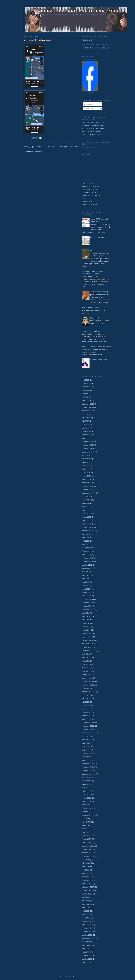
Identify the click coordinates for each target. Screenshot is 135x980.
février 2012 (87, 716)
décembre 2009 (88, 805)
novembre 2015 (88, 562)
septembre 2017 (88, 493)
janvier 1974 (87, 962)
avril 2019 (86, 428)
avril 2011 (86, 750)
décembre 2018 (88, 442)
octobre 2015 (87, 565)
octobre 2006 (87, 935)
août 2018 (86, 455)
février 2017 (87, 517)
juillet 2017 (86, 500)
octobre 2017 (87, 490)
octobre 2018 (87, 448)
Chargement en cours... (91, 147)
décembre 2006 (88, 928)
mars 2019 (86, 431)
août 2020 (86, 397)
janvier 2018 (87, 479)
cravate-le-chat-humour (98, 237)
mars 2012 (86, 712)
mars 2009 (86, 836)
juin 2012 (85, 702)
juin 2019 (85, 421)
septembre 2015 (88, 568)
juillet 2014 (86, 616)
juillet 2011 (86, 740)
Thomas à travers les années (93, 128)
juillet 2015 (86, 575)
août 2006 (86, 942)
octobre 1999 (87, 956)
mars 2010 (86, 795)
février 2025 (87, 387)
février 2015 (87, 592)
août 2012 (86, 695)
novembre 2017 (88, 486)
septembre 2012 (88, 692)
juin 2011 (85, 743)
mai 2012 (85, 705)
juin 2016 (85, 538)
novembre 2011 (88, 726)
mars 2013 (86, 671)
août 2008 (86, 860)
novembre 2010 (88, 767)
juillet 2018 (86, 459)
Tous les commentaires (93, 109)
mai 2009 (85, 829)
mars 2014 (86, 630)
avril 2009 (86, 832)
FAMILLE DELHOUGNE (91, 131)
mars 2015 (86, 589)
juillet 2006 (86, 945)
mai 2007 (85, 911)
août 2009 (86, 819)
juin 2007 (85, 908)
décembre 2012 (88, 681)
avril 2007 (86, 914)
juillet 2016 (86, 534)
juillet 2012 (86, 699)
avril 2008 (86, 873)
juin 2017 (85, 503)
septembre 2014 (88, 610)
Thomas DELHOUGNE (91, 187)
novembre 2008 (88, 849)
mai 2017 (85, 507)
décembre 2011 (88, 723)
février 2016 (87, 551)
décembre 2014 (88, 599)
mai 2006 (85, 952)
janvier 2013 (87, 678)
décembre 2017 (88, 483)
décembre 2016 (88, 524)
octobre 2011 (87, 729)
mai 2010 (85, 788)
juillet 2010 (86, 781)
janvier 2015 (87, 596)
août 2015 (86, 572)
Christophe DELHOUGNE (92, 196)
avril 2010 (86, 791)
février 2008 (87, 880)
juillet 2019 (86, 418)
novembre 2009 (88, 808)
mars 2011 (86, 753)
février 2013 (87, 675)
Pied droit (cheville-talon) (98, 292)
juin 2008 (85, 866)
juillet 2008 (86, 863)
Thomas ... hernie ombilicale (91, 331)
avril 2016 (86, 544)
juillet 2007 (86, 904)
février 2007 (87, 921)
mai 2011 (85, 747)
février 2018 (87, 476)
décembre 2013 (88, 640)
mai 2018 (85, 466)
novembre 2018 (88, 445)
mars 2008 (86, 877)
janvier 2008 (87, 884)
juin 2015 (85, 579)
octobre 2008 (87, 853)
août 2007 (86, 901)
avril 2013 (86, 668)
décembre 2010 (88, 764)
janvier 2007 (87, 925)
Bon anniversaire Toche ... (99, 360)
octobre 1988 (87, 959)
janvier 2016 (87, 555)
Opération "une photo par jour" (76, 11)
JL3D (84, 199)
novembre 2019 (88, 407)
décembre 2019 (88, 404)
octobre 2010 (87, 771)
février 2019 (87, 435)
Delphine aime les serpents (91, 307)
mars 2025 (86, 383)
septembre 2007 (88, 897)
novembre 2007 (88, 890)
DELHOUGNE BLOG (90, 205)
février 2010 (87, 798)
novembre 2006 (88, 932)
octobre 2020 (87, 394)
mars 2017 (86, 514)
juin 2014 (85, 620)
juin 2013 (85, 661)
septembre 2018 (88, 452)
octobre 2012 (87, 688)
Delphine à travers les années (93, 122)
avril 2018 (86, 469)
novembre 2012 (88, 685)
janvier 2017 (87, 520)
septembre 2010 (88, 774)
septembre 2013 (88, 651)
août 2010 (86, 777)
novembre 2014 (88, 603)
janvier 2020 (87, 401)
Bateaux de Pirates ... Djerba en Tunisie (96, 347)
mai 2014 (85, 623)
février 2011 (87, 757)
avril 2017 (86, 510)
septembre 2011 (88, 733)
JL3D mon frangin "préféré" (92, 134)
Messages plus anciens (69, 147)
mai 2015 (85, 582)
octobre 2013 (87, 647)
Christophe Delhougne (89, 59)
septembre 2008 (88, 856)
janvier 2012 (87, 719)
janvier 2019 (87, 438)
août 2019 (86, 414)
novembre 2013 (88, 644)
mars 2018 (86, 472)
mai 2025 (85, 380)
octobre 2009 (87, 812)
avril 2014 (86, 627)
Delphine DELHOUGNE (91, 190)
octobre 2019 (87, 411)
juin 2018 (85, 462)
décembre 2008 (88, 846)
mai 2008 (85, 870)
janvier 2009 (87, 842)
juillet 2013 (86, 657)
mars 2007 (86, 918)
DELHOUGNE (87, 40)
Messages (89, 104)
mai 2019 (85, 425)
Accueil (51, 147)
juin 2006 (85, 949)
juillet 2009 (86, 822)
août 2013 (86, 654)
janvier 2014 (87, 637)
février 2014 (87, 634)
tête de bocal (94, 318)
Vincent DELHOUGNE (91, 193)
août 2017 (86, 496)
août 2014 (86, 613)
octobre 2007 (87, 894)
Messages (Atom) (41, 151)
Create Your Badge (88, 93)
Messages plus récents (33, 147)
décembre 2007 (88, 887)
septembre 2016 (88, 531)
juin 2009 (85, 825)
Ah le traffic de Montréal (38, 40)
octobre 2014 (87, 606)
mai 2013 (85, 664)
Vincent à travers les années (93, 125)
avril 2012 (86, 709)
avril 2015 (86, 586)
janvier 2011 (87, 760)
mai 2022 (85, 390)
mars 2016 (86, 548)
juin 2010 (85, 784)
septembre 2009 (88, 815)
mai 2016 (85, 541)
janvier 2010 (87, 801)
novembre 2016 (88, 527)
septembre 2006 (88, 938)
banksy (92, 250)
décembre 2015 (88, 558)
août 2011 (86, 736)
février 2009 (87, 839)
